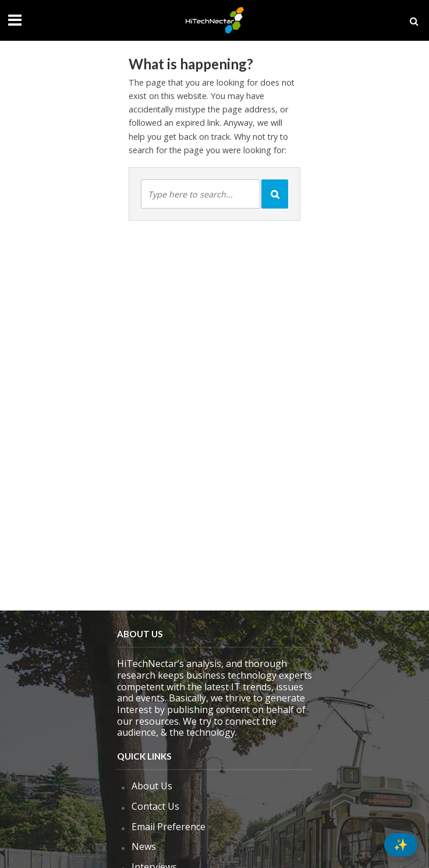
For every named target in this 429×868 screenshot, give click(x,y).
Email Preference (169, 827)
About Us (152, 786)
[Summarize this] (401, 845)
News (144, 846)
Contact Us (155, 806)
